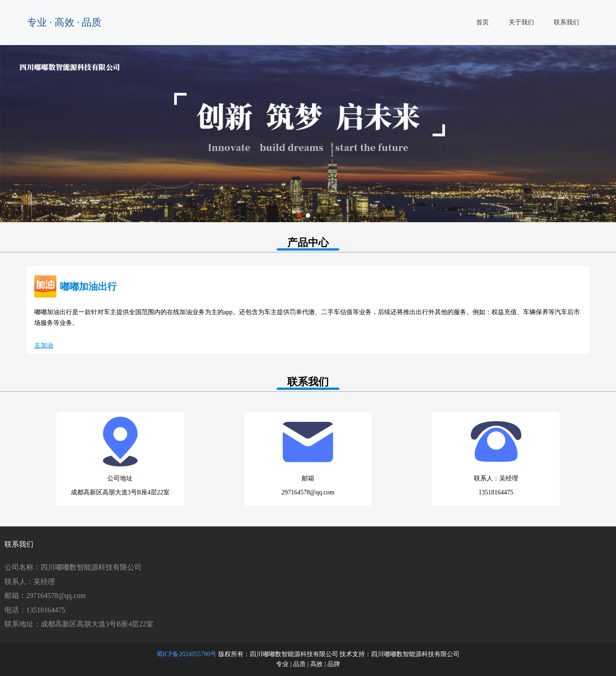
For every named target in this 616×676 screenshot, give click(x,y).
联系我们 (566, 22)
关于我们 (521, 22)
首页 (483, 22)
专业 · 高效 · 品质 (64, 22)
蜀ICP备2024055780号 (187, 654)
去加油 (44, 345)
